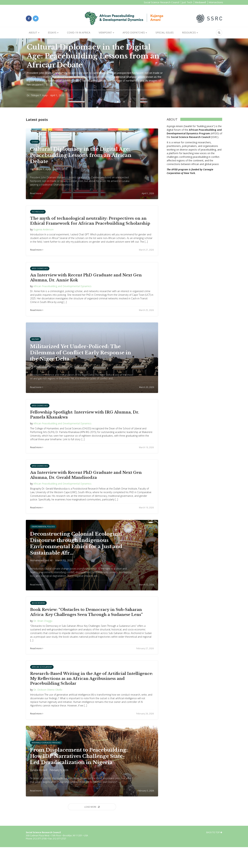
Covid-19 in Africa (79, 33)
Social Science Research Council (162, 2)
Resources (189, 33)
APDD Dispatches (134, 33)
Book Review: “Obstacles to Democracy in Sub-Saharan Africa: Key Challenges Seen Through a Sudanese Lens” (86, 628)
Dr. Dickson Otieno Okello (48, 705)
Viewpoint (105, 33)
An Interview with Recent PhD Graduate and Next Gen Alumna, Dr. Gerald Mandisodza (86, 486)
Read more (37, 255)
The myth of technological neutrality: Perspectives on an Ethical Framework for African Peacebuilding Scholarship (90, 226)
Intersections (216, 2)
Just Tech (187, 2)
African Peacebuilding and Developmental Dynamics (62, 291)
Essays (52, 33)
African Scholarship (42, 683)
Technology (38, 217)
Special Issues (165, 33)
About (33, 33)
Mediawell (200, 2)
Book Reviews (38, 619)
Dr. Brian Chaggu (43, 636)
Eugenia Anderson (43, 235)
